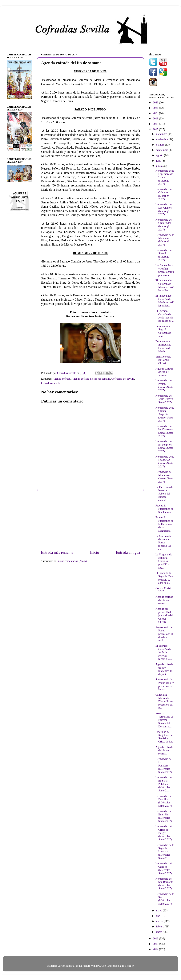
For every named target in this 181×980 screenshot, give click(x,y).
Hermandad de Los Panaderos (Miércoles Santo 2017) (164, 765)
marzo (160, 921)
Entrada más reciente (57, 552)
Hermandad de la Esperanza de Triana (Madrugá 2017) (165, 177)
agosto (160, 155)
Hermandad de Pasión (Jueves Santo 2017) (165, 385)
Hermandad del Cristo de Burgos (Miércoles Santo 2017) (164, 833)
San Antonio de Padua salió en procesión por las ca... (165, 684)
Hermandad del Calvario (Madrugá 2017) (164, 194)
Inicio (94, 552)
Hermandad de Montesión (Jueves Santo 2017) (165, 477)
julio (159, 161)
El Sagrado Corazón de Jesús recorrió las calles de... (165, 316)
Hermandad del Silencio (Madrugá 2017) (164, 255)
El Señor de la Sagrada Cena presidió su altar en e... (165, 578)
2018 (156, 124)
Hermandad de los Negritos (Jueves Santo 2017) (165, 446)
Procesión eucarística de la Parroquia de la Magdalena (164, 524)
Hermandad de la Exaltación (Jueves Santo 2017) (165, 462)
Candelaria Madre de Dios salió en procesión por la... (164, 701)
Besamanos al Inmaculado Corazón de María (163, 346)
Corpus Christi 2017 (163, 590)
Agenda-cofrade (61, 379)
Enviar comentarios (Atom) (72, 561)
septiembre (163, 150)
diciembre (162, 134)
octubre (161, 145)
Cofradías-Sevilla (51, 383)
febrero (161, 926)
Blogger (129, 966)
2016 (156, 938)
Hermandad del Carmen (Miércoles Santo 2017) (164, 868)
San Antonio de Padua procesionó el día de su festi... (164, 634)
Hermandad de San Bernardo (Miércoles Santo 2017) (164, 884)
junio (159, 166)
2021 (156, 108)
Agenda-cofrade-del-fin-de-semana (91, 379)
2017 (156, 129)
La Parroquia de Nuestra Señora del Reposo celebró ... (164, 494)
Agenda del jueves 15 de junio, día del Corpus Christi (164, 615)
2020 (156, 113)
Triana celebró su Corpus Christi (163, 360)
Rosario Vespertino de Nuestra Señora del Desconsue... (164, 720)
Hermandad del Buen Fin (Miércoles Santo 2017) (164, 816)
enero (160, 932)
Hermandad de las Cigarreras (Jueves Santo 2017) (165, 431)
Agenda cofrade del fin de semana (164, 372)
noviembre (162, 139)
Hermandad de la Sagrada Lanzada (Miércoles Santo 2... (165, 852)
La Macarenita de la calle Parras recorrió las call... (163, 543)
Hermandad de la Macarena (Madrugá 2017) (165, 240)
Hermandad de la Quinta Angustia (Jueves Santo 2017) (165, 414)
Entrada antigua (128, 552)
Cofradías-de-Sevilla (123, 379)
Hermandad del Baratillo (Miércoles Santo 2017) (164, 801)
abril (159, 916)
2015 (156, 944)
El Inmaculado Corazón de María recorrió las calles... (165, 285)
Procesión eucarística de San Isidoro (164, 509)
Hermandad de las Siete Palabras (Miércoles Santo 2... (163, 784)
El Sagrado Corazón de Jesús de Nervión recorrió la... (164, 652)
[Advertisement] (90, 520)
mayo (160, 910)
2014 (156, 949)
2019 (156, 118)
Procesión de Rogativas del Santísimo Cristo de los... (165, 737)
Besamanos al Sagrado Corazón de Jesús (163, 331)
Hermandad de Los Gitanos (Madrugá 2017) (164, 209)
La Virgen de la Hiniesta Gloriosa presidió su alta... (164, 561)
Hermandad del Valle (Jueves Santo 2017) (164, 399)
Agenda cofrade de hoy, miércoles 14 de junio (164, 669)
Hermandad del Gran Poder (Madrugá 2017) (164, 225)
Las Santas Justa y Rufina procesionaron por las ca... (165, 270)
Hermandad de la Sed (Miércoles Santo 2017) (165, 899)
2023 (156, 102)
